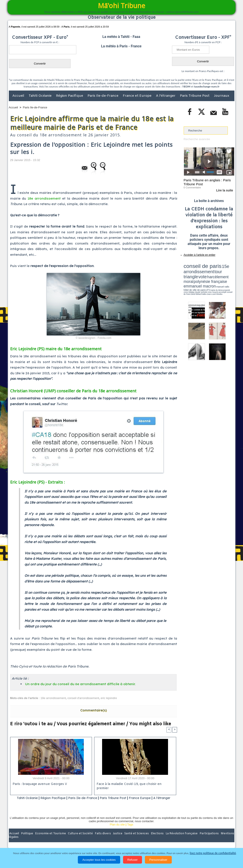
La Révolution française (174, 839)
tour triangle (215, 269)
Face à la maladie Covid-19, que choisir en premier (134, 784)
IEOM (187, 86)
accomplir (230, 278)
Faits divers (99, 839)
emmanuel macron (195, 275)
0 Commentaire (192, 187)
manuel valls (212, 276)
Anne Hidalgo (206, 278)
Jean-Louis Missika (211, 280)
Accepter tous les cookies (99, 860)
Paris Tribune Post (195, 96)
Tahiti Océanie (41, 96)
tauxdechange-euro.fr (207, 86)
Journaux (222, 96)
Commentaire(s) (93, 710)
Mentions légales (222, 839)
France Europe (153, 798)
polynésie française (220, 272)
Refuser (133, 860)
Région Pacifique (70, 96)
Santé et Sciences (131, 839)
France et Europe (138, 96)
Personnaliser (158, 860)
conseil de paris (197, 265)
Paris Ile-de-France (103, 96)
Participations (200, 839)
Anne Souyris (223, 278)
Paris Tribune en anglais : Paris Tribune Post (207, 182)
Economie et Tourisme (49, 839)
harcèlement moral (195, 272)
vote (226, 269)
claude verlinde (214, 278)
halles (203, 280)
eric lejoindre (109, 698)
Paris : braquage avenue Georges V (39, 784)
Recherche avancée (196, 139)
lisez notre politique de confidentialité (213, 853)
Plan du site (117, 830)
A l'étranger (166, 96)
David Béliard (197, 280)
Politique (27, 839)
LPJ (185, 278)
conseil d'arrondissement (83, 698)
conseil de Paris (188, 280)
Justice (113, 839)
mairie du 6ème (191, 278)
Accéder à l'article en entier (198, 254)
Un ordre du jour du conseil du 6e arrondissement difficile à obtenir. (80, 684)
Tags (130, 830)
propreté (199, 278)
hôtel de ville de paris (225, 276)
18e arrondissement (44, 198)
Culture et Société (78, 839)
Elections (151, 839)
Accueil (19, 96)
